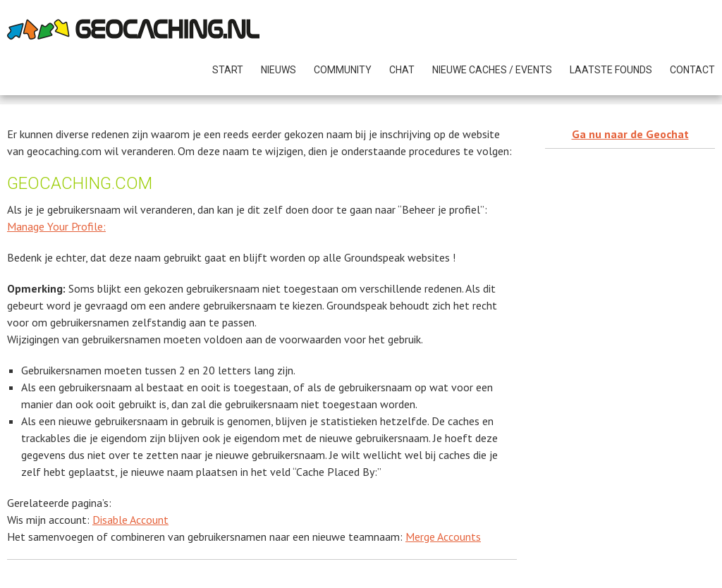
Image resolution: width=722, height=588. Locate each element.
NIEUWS (279, 70)
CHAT (402, 70)
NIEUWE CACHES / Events (492, 70)
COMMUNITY (343, 70)
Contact (692, 70)
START (228, 70)
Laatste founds (611, 70)
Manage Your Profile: (56, 226)
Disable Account (130, 520)
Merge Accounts (443, 537)
